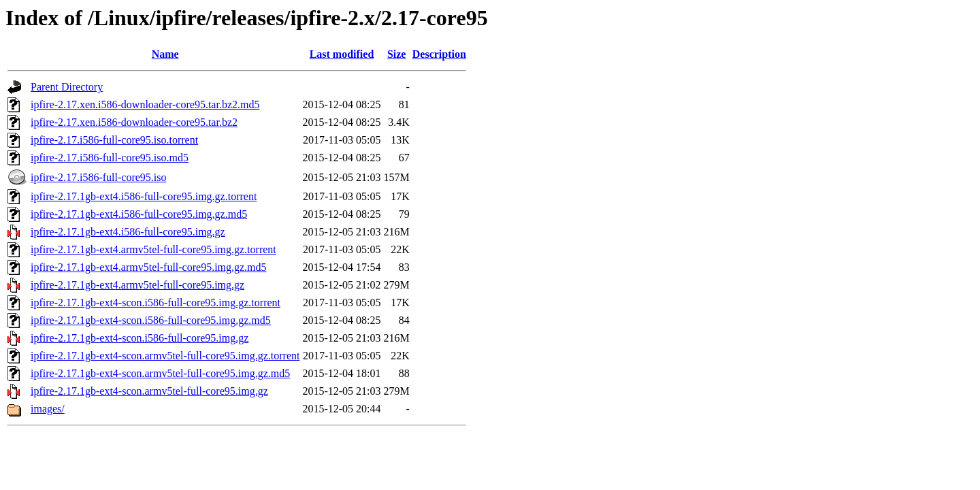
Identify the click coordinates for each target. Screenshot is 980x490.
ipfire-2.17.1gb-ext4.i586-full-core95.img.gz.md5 (139, 214)
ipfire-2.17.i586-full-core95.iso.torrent (114, 140)
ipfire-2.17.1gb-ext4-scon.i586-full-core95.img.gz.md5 (151, 320)
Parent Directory (67, 87)
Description (439, 54)
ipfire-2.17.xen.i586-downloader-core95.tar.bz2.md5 (145, 104)
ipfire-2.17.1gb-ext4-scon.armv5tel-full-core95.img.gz (149, 391)
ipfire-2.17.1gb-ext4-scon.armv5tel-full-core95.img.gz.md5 (160, 373)
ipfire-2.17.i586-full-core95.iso (99, 177)
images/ (48, 409)
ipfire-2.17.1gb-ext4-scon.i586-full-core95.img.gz (140, 338)
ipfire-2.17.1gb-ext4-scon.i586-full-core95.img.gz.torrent (156, 303)
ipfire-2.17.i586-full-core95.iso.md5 (110, 158)
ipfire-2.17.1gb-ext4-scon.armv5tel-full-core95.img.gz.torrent (165, 356)
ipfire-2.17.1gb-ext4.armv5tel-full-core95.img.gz (137, 285)
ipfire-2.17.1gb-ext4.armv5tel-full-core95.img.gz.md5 (149, 267)
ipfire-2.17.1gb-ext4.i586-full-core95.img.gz (128, 232)
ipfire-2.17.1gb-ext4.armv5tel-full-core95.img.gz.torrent (153, 249)
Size (397, 54)
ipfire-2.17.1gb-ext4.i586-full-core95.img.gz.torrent (144, 196)
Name (165, 54)
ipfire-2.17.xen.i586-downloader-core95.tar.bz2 (134, 122)
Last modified (342, 54)
